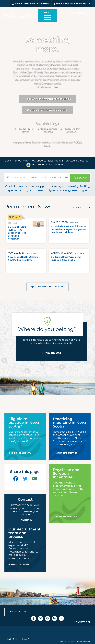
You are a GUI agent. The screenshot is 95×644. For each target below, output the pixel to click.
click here (16, 186)
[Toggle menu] (47, 16)
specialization (17, 190)
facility (85, 186)
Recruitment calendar (72, 130)
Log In (88, 16)
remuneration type (42, 190)
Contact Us (19, 612)
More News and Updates (49, 286)
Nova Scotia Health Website (30, 4)
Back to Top (83, 207)
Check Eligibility (21, 453)
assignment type (75, 190)
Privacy (26, 639)
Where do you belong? (49, 130)
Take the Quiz (53, 353)
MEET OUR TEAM (20, 564)
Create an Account (81, 13)
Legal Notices (11, 639)
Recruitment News (26, 130)
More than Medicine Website (72, 4)
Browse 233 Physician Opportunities (49, 99)
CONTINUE (27, 520)
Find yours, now (47, 87)
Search (82, 178)
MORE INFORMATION (67, 453)
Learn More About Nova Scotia (49, 110)
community (70, 186)
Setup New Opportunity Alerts (50, 165)
